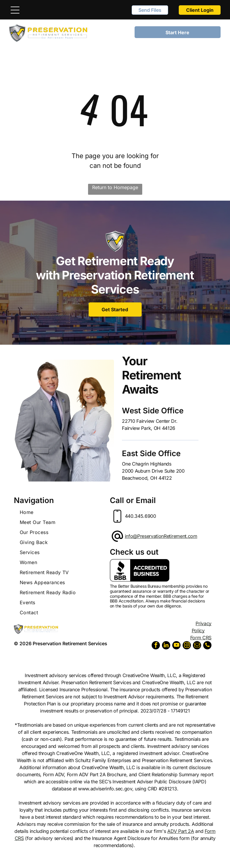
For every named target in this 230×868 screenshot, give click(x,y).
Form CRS (201, 638)
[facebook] (156, 646)
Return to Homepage (115, 187)
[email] (197, 646)
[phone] (207, 646)
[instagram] (187, 646)
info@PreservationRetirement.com (161, 536)
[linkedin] (166, 646)
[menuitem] (61, 512)
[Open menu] (15, 10)
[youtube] (176, 646)
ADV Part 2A (181, 831)
